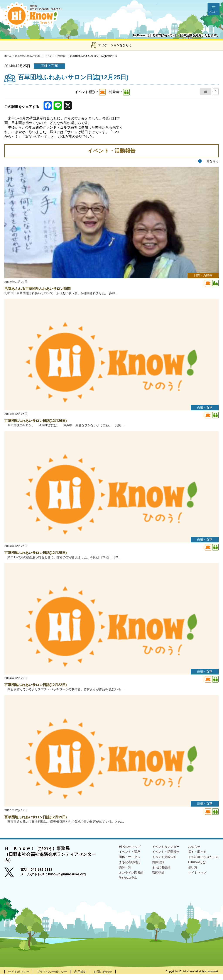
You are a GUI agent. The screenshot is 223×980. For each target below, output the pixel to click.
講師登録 (151, 881)
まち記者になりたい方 (201, 864)
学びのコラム (118, 886)
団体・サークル (119, 864)
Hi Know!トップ (119, 852)
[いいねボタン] (206, 92)
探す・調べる (194, 858)
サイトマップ (194, 881)
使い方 (189, 875)
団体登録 (151, 869)
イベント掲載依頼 (158, 864)
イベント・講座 (119, 858)
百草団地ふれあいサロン (30, 56)
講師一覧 (114, 875)
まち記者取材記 (119, 869)
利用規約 (89, 977)
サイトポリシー (20, 977)
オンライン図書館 (121, 881)
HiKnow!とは (194, 869)
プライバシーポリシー (57, 977)
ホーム (8, 56)
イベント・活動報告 (60, 56)
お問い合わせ (113, 977)
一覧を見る (210, 161)
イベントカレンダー (159, 852)
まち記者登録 (154, 875)
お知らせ (191, 852)
